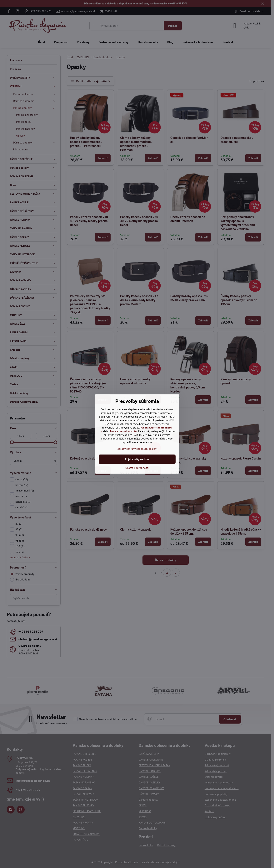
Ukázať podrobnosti (137, 468)
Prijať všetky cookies (137, 459)
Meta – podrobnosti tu (123, 431)
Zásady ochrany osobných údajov (137, 449)
